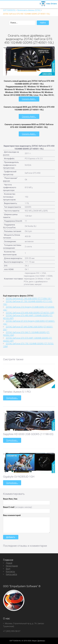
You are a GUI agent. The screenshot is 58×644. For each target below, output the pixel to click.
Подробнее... (12, 398)
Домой (9, 563)
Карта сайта (11, 574)
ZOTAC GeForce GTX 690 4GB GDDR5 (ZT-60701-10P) (30, 313)
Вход (8, 569)
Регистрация (12, 566)
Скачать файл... (29, 99)
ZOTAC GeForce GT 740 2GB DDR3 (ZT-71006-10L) (29, 298)
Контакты (10, 571)
